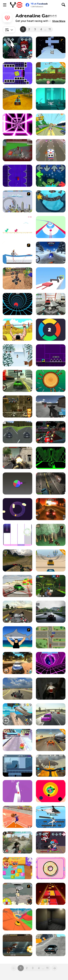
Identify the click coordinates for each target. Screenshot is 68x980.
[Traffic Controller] (51, 637)
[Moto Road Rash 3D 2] (17, 612)
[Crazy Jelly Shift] (51, 278)
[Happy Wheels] (17, 253)
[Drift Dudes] (51, 125)
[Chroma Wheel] (17, 483)
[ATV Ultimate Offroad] (17, 99)
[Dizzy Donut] (51, 868)
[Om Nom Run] (17, 740)
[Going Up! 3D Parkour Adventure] (17, 714)
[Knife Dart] (51, 381)
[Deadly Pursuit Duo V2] (17, 432)
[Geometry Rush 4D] (17, 73)
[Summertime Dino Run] (17, 227)
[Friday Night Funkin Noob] (51, 176)
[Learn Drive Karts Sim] (17, 689)
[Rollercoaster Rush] (17, 201)
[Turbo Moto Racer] (51, 304)
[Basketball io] (17, 817)
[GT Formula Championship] (51, 612)
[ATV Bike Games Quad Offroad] (17, 278)
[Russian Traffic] (51, 714)
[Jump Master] (51, 740)
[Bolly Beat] (51, 894)
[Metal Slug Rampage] (17, 406)
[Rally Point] (51, 509)
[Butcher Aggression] (17, 458)
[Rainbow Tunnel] (51, 791)
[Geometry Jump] (51, 355)
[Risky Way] (17, 791)
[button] (59, 21)
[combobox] (9, 30)
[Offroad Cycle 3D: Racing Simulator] (51, 766)
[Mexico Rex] (17, 945)
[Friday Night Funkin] (51, 842)
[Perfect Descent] (17, 919)
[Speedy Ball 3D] (51, 227)
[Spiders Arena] (51, 406)
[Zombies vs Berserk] (17, 842)
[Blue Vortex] (17, 304)
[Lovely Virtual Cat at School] (17, 868)
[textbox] (9, 30)
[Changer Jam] (51, 330)
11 (50, 29)
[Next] (54, 968)
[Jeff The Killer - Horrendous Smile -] (51, 689)
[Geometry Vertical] (17, 176)
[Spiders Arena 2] (17, 150)
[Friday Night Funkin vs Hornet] (17, 48)
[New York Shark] (17, 894)
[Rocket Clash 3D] (51, 586)
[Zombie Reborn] (51, 483)
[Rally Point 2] (51, 253)
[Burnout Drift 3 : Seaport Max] (17, 586)
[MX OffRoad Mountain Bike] (17, 560)
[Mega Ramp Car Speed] (51, 560)
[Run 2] (51, 48)
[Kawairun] (51, 535)
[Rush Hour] (51, 150)
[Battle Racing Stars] (51, 73)
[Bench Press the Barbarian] (17, 330)
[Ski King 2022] (17, 355)
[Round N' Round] (17, 509)
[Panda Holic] (17, 535)
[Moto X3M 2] (51, 201)
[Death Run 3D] (17, 125)
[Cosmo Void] (51, 99)
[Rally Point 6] (17, 381)
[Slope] (51, 458)
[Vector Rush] (17, 766)
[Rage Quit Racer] (51, 663)
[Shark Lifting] (17, 637)
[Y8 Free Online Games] (16, 5)
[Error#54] (51, 919)
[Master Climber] (51, 817)
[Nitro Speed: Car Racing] (51, 945)
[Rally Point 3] (17, 663)
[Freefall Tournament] (51, 432)
